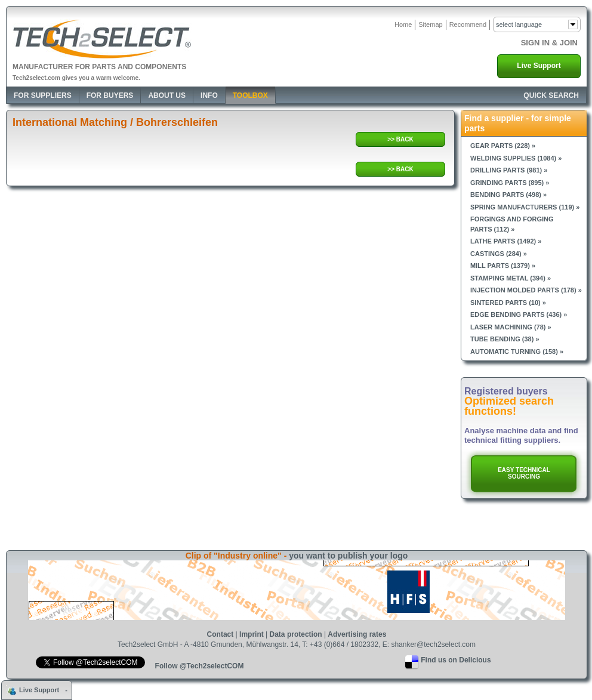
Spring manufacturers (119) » (525, 207)
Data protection (296, 634)
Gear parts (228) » (503, 146)
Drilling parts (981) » (509, 170)
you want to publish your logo (348, 556)
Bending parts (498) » (508, 195)
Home (403, 24)
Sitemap (430, 24)
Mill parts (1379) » (503, 266)
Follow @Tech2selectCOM (200, 666)
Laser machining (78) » (511, 327)
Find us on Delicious (456, 660)
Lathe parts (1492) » (506, 241)
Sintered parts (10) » (508, 303)
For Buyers (110, 95)
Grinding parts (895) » (510, 183)
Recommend (468, 24)
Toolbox (250, 95)
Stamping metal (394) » (511, 278)
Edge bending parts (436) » (519, 314)
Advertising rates (357, 634)
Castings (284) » (499, 254)
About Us (167, 95)
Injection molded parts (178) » (526, 290)
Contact (221, 634)
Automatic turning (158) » (517, 351)
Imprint (252, 634)
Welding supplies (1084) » (516, 158)
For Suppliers (43, 95)
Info (209, 95)
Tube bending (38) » (505, 339)
